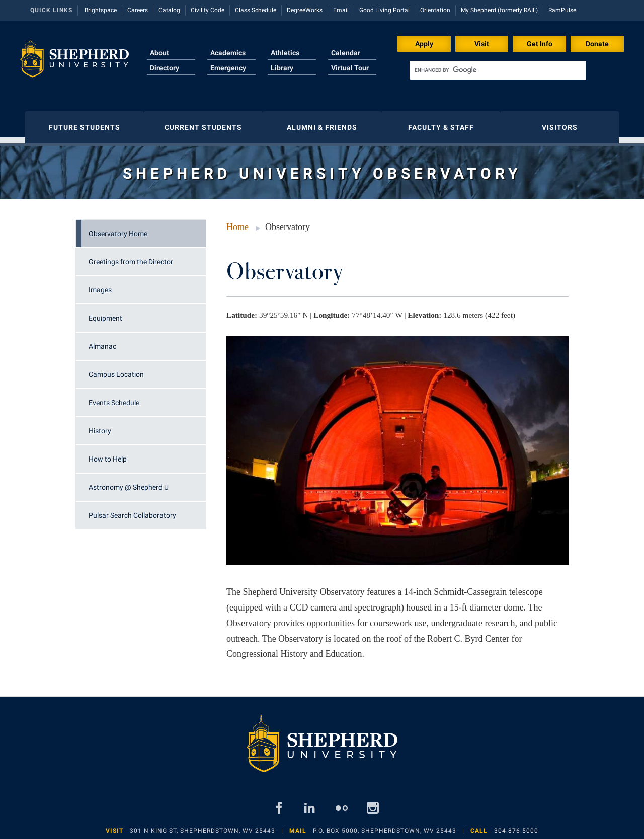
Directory (165, 68)
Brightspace (101, 10)
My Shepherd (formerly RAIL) (499, 10)
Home (237, 222)
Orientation (435, 10)
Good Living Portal (384, 10)
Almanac (102, 341)
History (100, 426)
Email (341, 10)
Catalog (169, 10)
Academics (228, 53)
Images (100, 285)
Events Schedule (114, 398)
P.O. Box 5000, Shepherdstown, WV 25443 (385, 826)
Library (282, 68)
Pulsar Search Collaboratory (132, 510)
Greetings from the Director (131, 257)
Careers (138, 10)
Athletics (285, 53)
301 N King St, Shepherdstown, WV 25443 (203, 826)
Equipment (105, 313)
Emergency (228, 68)
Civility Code (208, 10)
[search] (498, 70)
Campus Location (116, 369)
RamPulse (562, 10)
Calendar (346, 53)
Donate (597, 44)
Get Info (540, 44)
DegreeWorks (305, 10)
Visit (482, 44)
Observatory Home (118, 228)
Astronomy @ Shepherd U (129, 482)
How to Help (108, 454)
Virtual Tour (350, 68)
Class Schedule (256, 10)
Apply (424, 44)
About (159, 53)
